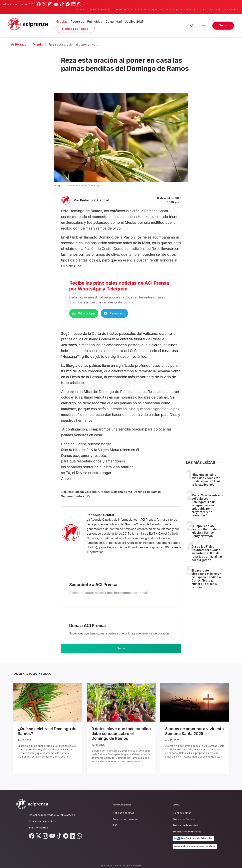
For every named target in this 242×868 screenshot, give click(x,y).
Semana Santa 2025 (76, 497)
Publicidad (95, 21)
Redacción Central (94, 200)
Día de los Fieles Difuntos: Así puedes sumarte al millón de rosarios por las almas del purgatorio (207, 554)
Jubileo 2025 (134, 21)
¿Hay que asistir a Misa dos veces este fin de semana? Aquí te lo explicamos (206, 480)
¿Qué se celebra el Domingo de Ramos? (42, 734)
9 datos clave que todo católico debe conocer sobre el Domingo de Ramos (120, 734)
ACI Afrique (150, 9)
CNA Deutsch (216, 9)
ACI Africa (136, 9)
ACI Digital (200, 9)
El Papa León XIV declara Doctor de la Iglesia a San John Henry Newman (206, 531)
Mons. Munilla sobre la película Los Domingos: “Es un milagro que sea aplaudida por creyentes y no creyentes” (207, 506)
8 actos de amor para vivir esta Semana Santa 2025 (189, 734)
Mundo (38, 44)
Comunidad (114, 21)
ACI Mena (187, 9)
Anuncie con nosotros (126, 816)
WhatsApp (90, 314)
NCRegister (232, 9)
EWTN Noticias (101, 9)
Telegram (133, 314)
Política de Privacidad (185, 823)
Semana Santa (122, 493)
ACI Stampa (172, 9)
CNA (161, 9)
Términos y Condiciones (187, 829)
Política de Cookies (184, 816)
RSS (115, 823)
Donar (223, 25)
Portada (19, 44)
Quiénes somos (182, 810)
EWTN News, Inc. (65, 812)
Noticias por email (75, 29)
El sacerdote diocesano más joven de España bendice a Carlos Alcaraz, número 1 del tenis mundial (206, 580)
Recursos (77, 21)
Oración (104, 493)
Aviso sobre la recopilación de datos (195, 843)
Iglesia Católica (86, 493)
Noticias (62, 21)
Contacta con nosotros (42, 819)
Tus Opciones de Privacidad (193, 836)
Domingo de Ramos (147, 493)
